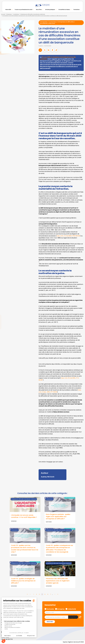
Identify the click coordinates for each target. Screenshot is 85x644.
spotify (82, 329)
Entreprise (61, 609)
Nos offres (39, 10)
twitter (82, 315)
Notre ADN (8, 10)
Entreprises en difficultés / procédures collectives (33, 14)
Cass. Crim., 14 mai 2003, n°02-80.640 (69, 236)
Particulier (50, 609)
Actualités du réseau (64, 10)
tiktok (82, 332)
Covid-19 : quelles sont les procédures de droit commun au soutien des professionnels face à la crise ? (25, 549)
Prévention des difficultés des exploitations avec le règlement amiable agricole (58, 581)
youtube (82, 322)
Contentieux (16, 14)
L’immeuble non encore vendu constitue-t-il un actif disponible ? (24, 516)
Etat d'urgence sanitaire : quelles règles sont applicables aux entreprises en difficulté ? (58, 517)
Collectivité (72, 609)
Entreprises (9, 14)
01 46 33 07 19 (8, 640)
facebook (82, 312)
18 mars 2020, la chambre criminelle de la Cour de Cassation (58, 58)
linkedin (82, 319)
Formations (76, 10)
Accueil (3, 14)
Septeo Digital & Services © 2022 (73, 642)
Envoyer (50, 622)
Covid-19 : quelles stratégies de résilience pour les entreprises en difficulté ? (23, 581)
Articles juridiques (50, 10)
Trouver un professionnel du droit (23, 10)
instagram (82, 325)
